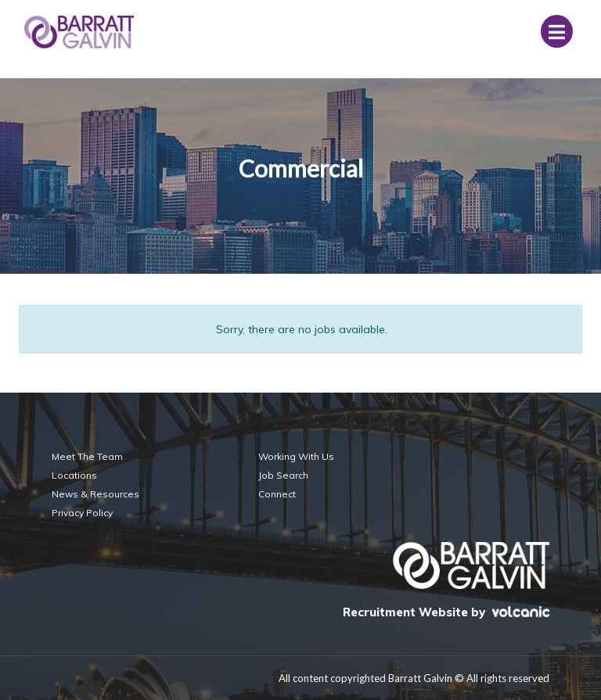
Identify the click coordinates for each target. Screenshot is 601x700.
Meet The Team (87, 456)
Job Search (283, 475)
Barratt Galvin (79, 32)
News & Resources (95, 494)
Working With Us (296, 456)
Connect (277, 494)
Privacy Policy (82, 513)
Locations (74, 475)
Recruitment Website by (446, 612)
